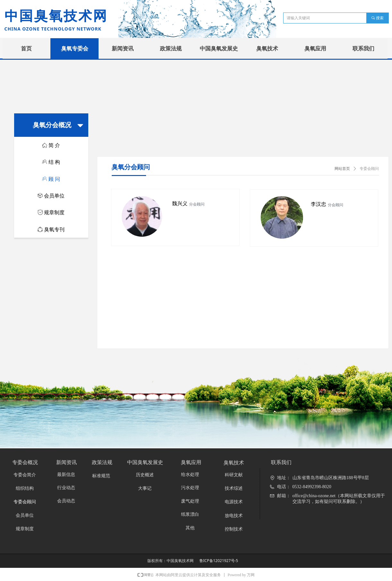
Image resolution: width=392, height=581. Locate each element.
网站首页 (342, 169)
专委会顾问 (369, 169)
